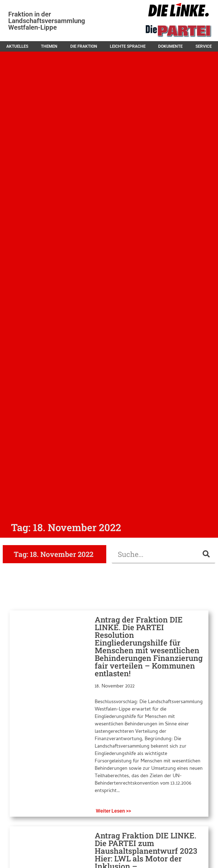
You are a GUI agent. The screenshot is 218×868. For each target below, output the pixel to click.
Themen (49, 46)
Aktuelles (17, 46)
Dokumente (170, 46)
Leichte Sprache (128, 46)
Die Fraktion (84, 46)
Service (204, 46)
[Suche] (206, 554)
